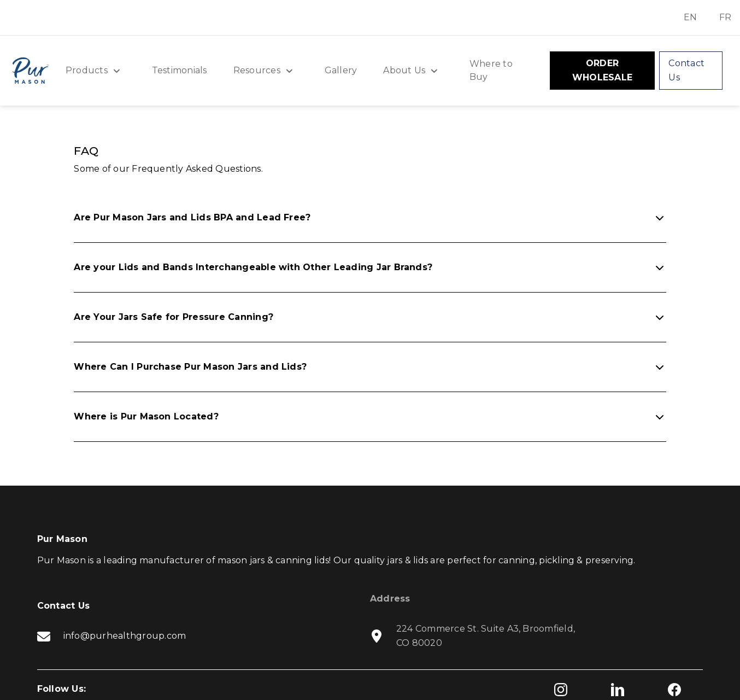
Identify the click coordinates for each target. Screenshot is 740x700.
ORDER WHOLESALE (602, 70)
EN (690, 17)
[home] (31, 71)
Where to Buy (491, 70)
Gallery (341, 70)
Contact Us (686, 70)
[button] (96, 71)
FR (725, 17)
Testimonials (180, 70)
